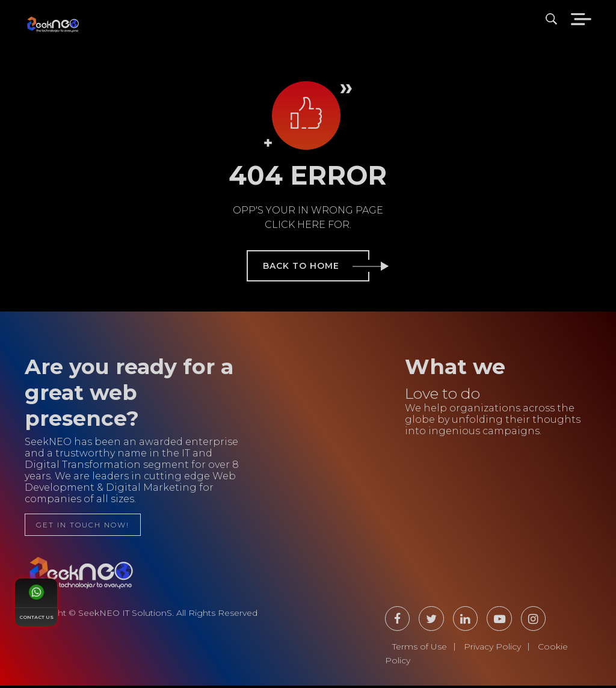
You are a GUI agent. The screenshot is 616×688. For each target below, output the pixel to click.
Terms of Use (420, 649)
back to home (316, 266)
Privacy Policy (492, 649)
